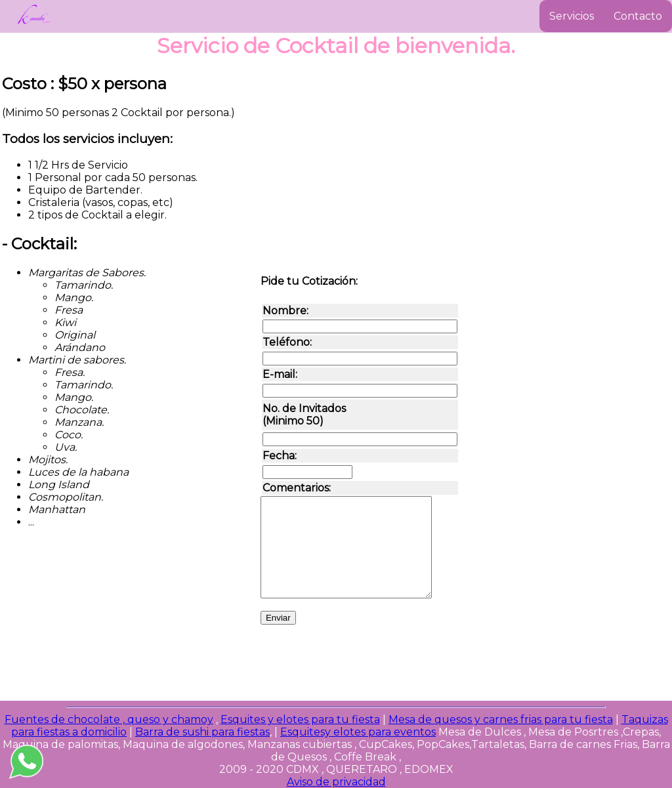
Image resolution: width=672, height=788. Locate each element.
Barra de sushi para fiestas (202, 732)
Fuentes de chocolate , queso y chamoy (109, 719)
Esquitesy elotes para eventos (358, 732)
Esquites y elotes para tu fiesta (300, 719)
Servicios (572, 16)
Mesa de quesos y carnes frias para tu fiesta (501, 719)
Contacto (638, 16)
